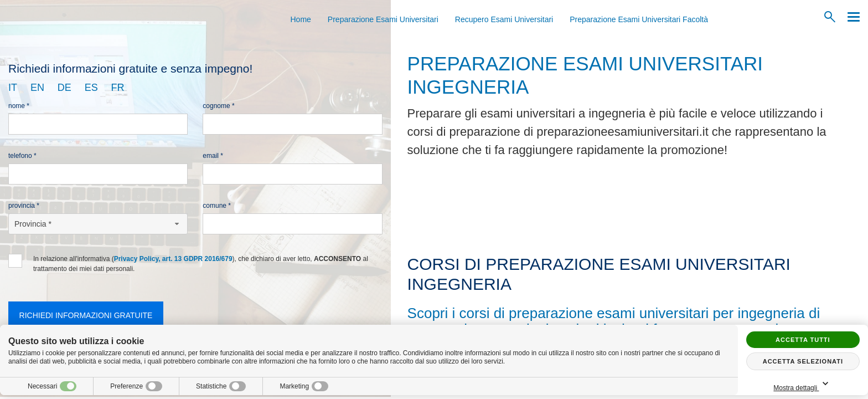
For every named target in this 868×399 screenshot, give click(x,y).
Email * (213, 156)
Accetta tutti (803, 340)
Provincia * (24, 206)
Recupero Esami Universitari (504, 19)
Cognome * (218, 106)
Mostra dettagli (803, 384)
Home (301, 19)
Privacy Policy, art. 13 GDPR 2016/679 (173, 259)
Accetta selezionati (803, 361)
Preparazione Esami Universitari (383, 19)
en (37, 88)
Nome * (19, 106)
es (91, 88)
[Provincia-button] (98, 224)
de (64, 88)
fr (118, 88)
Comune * (217, 206)
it (13, 88)
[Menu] (851, 17)
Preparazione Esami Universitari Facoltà (639, 19)
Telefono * (22, 156)
